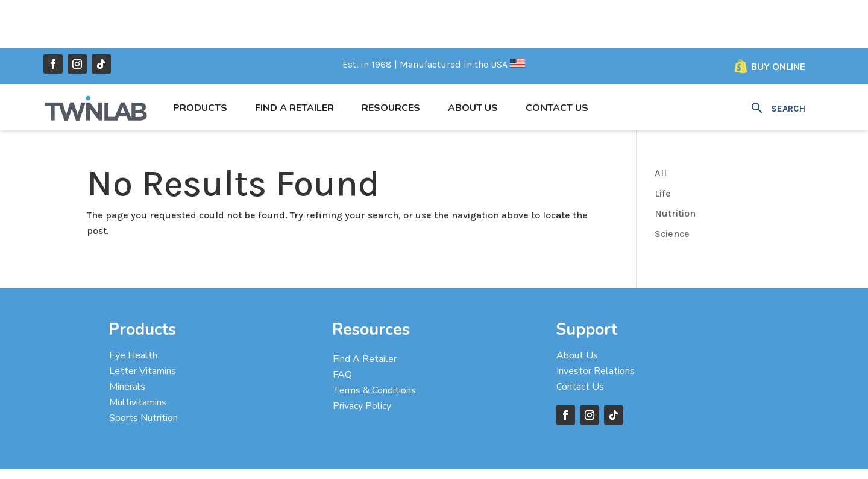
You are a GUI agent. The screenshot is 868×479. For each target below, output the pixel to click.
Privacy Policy (362, 358)
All (661, 125)
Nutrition (675, 165)
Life (663, 145)
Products (200, 60)
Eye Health (133, 307)
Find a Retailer (294, 60)
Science (672, 186)
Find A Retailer (365, 311)
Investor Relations (596, 323)
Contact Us (557, 60)
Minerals (127, 338)
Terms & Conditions (374, 342)
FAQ (342, 326)
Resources (391, 60)
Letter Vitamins (143, 323)
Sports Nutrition (143, 370)
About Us (473, 60)
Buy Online (778, 19)
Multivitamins (138, 354)
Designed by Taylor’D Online (466, 455)
